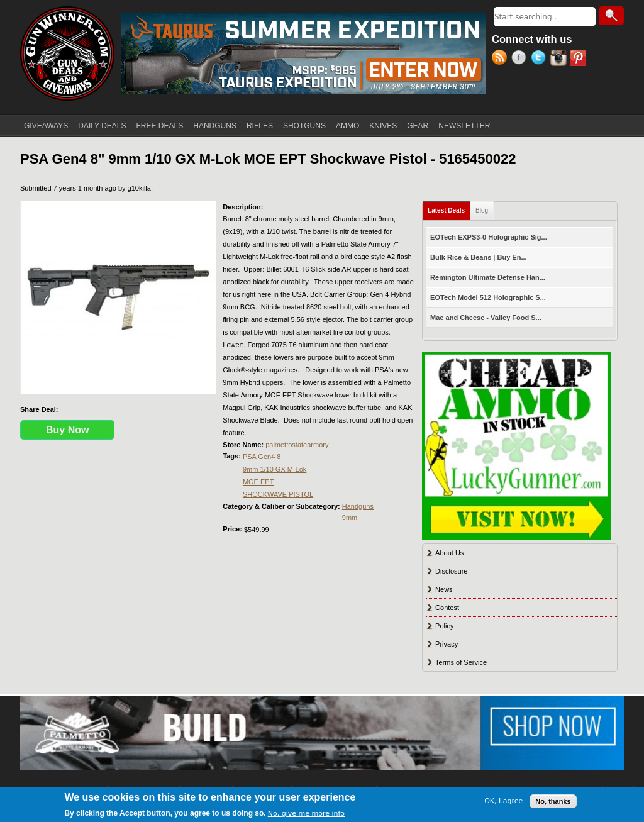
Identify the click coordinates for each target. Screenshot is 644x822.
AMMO (347, 126)
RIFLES (260, 126)
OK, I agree (503, 801)
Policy (444, 626)
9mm (350, 518)
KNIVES (383, 126)
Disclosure (451, 571)
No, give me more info (306, 814)
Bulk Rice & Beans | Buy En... (478, 257)
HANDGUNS (215, 126)
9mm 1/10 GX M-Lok (275, 469)
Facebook (521, 59)
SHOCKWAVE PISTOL (278, 494)
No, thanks (553, 801)
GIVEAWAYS (46, 126)
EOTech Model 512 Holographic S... (488, 297)
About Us (449, 553)
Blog (482, 210)
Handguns (358, 506)
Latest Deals (449, 208)
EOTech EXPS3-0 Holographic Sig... (489, 237)
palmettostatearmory (297, 445)
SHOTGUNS (304, 126)
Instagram (560, 59)
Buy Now (67, 430)
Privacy (447, 644)
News (444, 589)
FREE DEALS (160, 126)
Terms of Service (461, 662)
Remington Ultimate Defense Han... (488, 277)
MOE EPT (258, 482)
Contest (447, 608)
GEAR (418, 126)
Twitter (541, 59)
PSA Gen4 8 (262, 457)
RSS (502, 59)
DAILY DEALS (102, 126)
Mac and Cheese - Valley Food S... (486, 318)
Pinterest (580, 59)
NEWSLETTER (464, 126)
